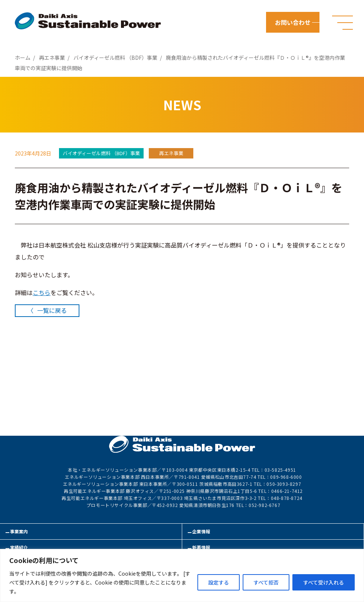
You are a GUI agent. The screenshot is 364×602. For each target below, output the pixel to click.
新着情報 (201, 547)
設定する (219, 582)
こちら (42, 292)
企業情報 (201, 531)
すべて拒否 (266, 582)
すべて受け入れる (324, 582)
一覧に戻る (52, 310)
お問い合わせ (293, 22)
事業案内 (19, 531)
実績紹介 (19, 547)
